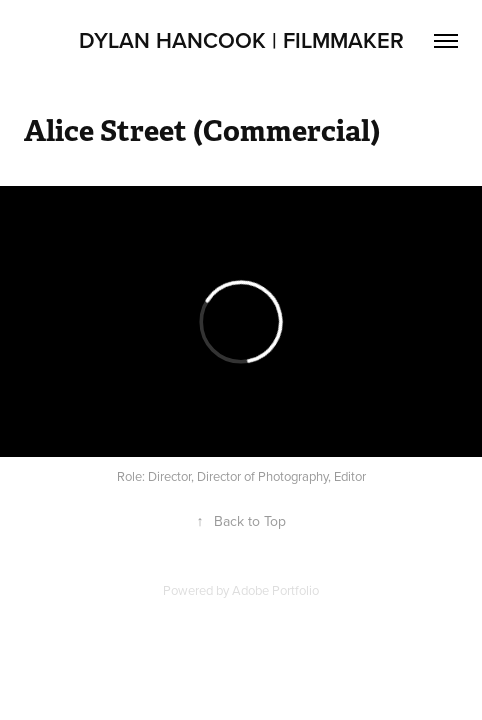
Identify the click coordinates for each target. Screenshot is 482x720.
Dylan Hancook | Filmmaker (241, 40)
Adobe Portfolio (275, 590)
